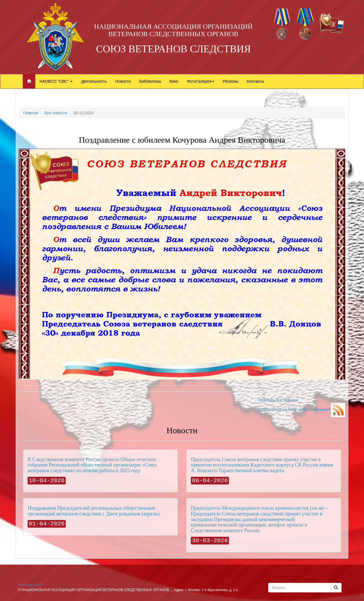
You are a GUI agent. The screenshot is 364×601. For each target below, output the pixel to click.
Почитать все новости (278, 400)
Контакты (255, 81)
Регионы (230, 81)
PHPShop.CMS (30, 585)
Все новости (56, 113)
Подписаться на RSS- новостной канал (301, 409)
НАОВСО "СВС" (56, 81)
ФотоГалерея (200, 81)
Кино (174, 81)
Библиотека (150, 81)
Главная (31, 113)
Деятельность (94, 81)
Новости (123, 81)
